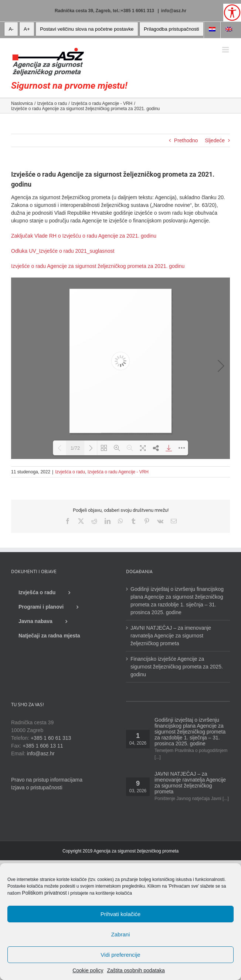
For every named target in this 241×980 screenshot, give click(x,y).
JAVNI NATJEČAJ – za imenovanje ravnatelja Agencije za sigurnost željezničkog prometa (171, 636)
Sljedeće (215, 140)
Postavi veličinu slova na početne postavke (87, 29)
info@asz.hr (174, 11)
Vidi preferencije (120, 955)
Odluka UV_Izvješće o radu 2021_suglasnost (63, 251)
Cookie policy (88, 970)
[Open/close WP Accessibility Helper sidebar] (232, 13)
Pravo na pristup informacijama (47, 780)
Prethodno (186, 140)
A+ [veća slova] (27, 29)
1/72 (75, 448)
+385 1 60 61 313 (51, 738)
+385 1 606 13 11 (43, 746)
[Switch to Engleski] (229, 30)
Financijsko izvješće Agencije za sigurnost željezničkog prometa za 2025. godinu (177, 667)
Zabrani (121, 934)
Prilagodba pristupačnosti (172, 29)
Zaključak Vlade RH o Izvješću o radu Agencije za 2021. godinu (84, 236)
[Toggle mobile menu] (226, 50)
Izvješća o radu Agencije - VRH (118, 472)
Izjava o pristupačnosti (37, 787)
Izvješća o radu (70, 472)
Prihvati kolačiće (120, 914)
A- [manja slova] (11, 29)
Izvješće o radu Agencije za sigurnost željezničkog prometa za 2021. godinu (98, 266)
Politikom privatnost (44, 893)
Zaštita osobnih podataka (136, 970)
